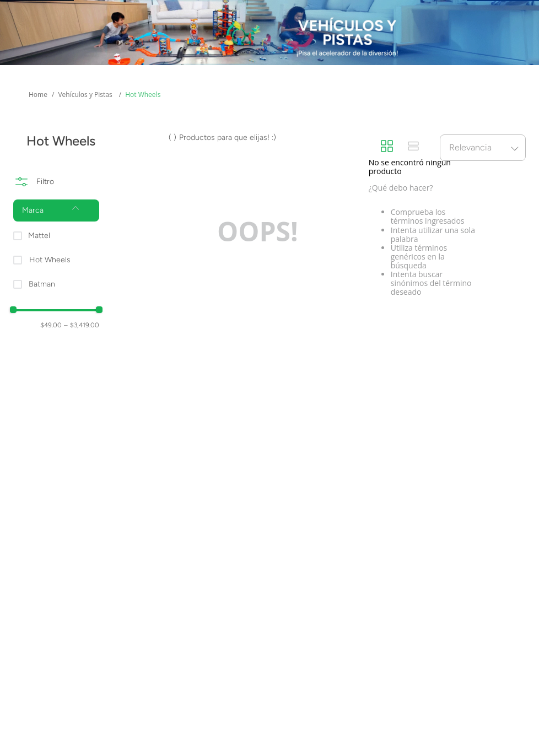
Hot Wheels (143, 94)
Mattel (39, 236)
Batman (42, 284)
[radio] (387, 147)
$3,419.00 (82, 325)
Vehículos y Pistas (85, 94)
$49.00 (51, 325)
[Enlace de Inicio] (38, 95)
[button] (56, 210)
